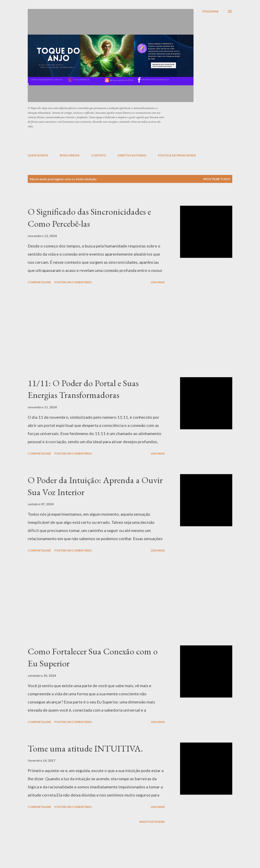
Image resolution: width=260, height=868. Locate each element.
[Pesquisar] (210, 11)
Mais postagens (152, 822)
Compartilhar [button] (39, 282)
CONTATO (98, 155)
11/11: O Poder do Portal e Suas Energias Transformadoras (83, 389)
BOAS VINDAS (70, 155)
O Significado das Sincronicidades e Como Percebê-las (89, 218)
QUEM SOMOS (38, 155)
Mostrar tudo (217, 179)
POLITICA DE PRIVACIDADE (177, 155)
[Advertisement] (127, 141)
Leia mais (158, 282)
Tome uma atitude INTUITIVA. (85, 748)
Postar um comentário (73, 282)
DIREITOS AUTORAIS (132, 155)
